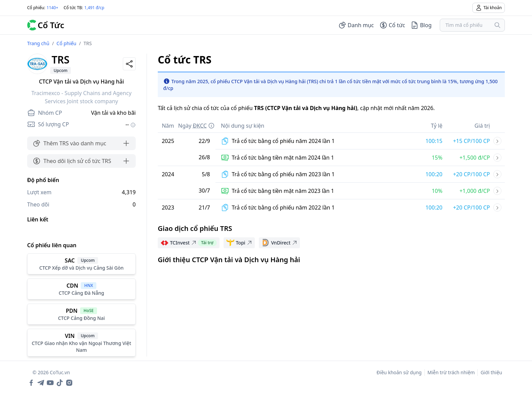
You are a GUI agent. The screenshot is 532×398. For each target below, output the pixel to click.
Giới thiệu (491, 372)
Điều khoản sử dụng (399, 372)
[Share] (129, 64)
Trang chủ (38, 43)
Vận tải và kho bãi (113, 113)
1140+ (52, 8)
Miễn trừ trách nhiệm (451, 372)
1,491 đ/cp (94, 8)
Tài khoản (489, 8)
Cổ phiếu (66, 43)
